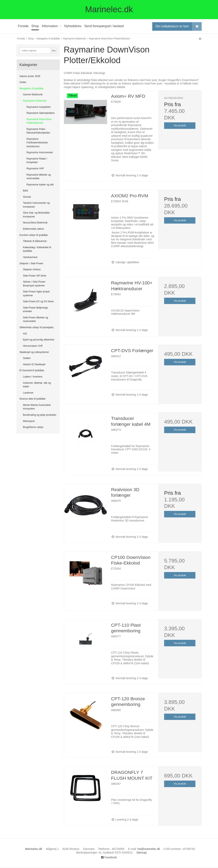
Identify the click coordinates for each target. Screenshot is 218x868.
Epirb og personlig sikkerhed (39, 340)
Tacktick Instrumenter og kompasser (36, 205)
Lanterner (28, 393)
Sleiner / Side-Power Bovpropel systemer (34, 284)
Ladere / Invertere (33, 377)
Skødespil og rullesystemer (34, 352)
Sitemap (141, 853)
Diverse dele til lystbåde (33, 399)
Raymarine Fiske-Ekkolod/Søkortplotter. (39, 131)
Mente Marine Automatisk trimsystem (37, 407)
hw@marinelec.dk (149, 849)
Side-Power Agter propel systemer (36, 293)
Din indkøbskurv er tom (179, 26)
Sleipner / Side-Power (31, 263)
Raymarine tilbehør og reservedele (39, 177)
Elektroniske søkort (33, 229)
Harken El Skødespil (34, 364)
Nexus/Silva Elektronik (35, 223)
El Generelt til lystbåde (32, 370)
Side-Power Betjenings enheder (35, 310)
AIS (25, 334)
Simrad (27, 197)
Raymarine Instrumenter (40, 152)
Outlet (23, 82)
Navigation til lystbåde (32, 88)
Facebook (109, 857)
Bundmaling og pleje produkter (40, 415)
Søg (53, 50)
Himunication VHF (33, 346)
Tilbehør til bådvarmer (35, 241)
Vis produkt (180, 125)
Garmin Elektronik (33, 95)
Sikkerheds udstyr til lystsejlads (37, 327)
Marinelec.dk (109, 9)
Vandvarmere (30, 257)
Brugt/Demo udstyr (33, 427)
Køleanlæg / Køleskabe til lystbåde (37, 249)
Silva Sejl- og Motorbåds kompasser (36, 215)
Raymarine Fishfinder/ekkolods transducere (37, 143)
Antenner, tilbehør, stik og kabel (37, 385)
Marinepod (29, 421)
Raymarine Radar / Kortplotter (37, 160)
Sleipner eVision (32, 269)
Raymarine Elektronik (35, 101)
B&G (26, 191)
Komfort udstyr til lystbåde (34, 235)
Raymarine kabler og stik (40, 185)
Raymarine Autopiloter (39, 107)
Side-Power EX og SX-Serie (38, 301)
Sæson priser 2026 (30, 76)
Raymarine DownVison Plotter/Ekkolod (39, 121)
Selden (27, 358)
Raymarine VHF (35, 169)
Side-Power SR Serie (35, 276)
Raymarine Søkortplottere (41, 113)
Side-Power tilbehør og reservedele (36, 319)
